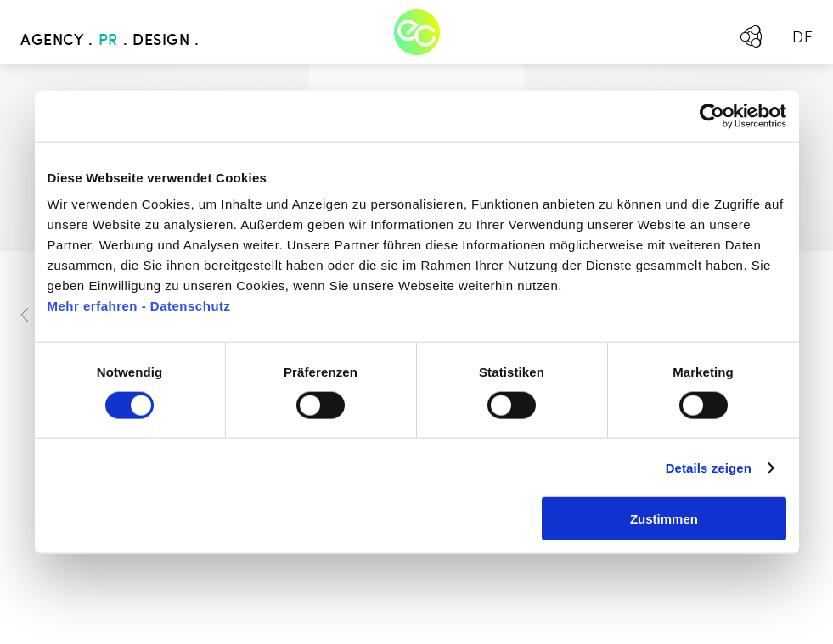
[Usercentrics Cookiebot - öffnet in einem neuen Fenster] (712, 115)
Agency (52, 41)
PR (108, 41)
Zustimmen (664, 519)
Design (161, 41)
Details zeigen (709, 467)
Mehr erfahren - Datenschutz (139, 306)
